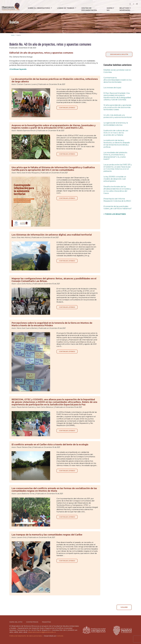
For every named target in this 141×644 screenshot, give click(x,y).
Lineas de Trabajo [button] (66, 8)
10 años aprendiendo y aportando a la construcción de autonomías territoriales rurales (117, 107)
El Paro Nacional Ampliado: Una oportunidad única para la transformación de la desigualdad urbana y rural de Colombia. (117, 96)
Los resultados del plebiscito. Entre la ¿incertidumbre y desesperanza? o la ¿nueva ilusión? (115, 156)
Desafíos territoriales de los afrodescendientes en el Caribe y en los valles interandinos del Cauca (117, 190)
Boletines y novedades (125, 9)
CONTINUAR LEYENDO (67, 108)
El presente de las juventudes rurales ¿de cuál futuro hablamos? (118, 207)
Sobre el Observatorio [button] (39, 8)
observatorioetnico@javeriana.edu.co (42, 632)
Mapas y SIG (110, 9)
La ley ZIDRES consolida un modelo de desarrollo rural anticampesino (115, 179)
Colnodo (60, 636)
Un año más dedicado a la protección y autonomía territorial (118, 116)
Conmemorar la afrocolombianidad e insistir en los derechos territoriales (117, 80)
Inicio (13, 35)
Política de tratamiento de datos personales (26, 636)
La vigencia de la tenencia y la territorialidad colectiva (116, 124)
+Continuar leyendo (18, 69)
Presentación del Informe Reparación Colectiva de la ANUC (117, 200)
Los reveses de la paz (112, 88)
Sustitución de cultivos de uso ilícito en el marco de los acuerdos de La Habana (116, 133)
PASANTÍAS (46, 622)
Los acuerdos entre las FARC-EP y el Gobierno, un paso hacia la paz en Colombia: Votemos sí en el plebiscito (118, 168)
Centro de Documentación (89, 9)
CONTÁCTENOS (32, 622)
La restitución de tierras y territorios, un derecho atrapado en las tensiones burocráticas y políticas (117, 144)
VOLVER (124, 607)
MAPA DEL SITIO (16, 622)
